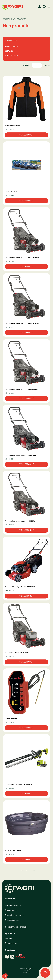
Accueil (7, 19)
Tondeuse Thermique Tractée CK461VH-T (20, 587)
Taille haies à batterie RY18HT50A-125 (18, 784)
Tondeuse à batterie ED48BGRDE (17, 653)
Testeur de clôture (12, 719)
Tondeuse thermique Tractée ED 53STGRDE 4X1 (22, 323)
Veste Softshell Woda (12, 126)
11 (34, 871)
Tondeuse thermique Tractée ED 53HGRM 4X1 (21, 389)
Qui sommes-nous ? (14, 905)
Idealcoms (26, 972)
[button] (26, 99)
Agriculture (11, 47)
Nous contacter (12, 910)
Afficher (27, 65)
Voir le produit (27, 135)
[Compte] (40, 7)
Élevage (9, 51)
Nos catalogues (12, 920)
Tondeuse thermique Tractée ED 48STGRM (20, 455)
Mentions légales (26, 969)
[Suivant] (38, 871)
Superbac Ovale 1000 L (13, 850)
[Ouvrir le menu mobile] (49, 7)
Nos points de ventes (14, 915)
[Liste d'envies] (44, 7)
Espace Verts (12, 55)
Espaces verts (11, 943)
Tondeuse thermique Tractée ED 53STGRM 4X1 (22, 257)
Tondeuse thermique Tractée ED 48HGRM (20, 521)
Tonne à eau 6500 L (12, 192)
